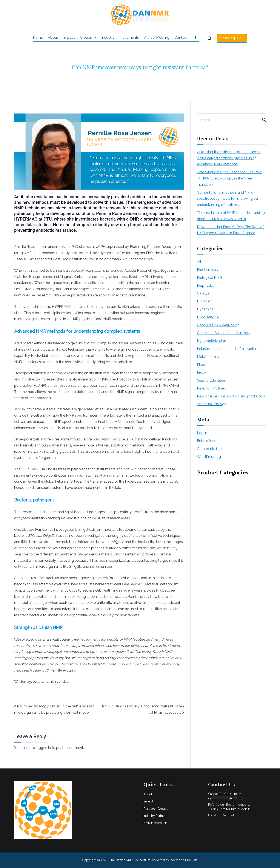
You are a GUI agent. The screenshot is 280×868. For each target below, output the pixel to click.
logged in (43, 748)
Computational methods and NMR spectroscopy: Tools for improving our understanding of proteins (228, 199)
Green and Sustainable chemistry (224, 333)
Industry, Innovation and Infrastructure (228, 349)
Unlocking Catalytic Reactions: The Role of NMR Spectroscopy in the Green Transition (229, 178)
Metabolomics (209, 357)
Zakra (174, 860)
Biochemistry (208, 270)
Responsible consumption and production (231, 396)
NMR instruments (155, 823)
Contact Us (222, 784)
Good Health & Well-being (218, 325)
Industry (108, 38)
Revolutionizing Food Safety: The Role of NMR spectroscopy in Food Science (230, 230)
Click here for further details (231, 809)
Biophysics (206, 286)
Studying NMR (232, 38)
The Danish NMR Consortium (130, 860)
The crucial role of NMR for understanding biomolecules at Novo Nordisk (231, 216)
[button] (94, 38)
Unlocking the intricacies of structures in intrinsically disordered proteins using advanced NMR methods (229, 158)
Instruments (129, 38)
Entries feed (207, 441)
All (199, 262)
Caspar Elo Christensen (226, 796)
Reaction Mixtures (212, 388)
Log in (202, 433)
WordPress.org (209, 457)
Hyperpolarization (212, 341)
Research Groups (156, 809)
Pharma (203, 365)
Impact (69, 38)
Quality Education (212, 380)
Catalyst (204, 293)
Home (38, 38)
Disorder (204, 301)
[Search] (262, 120)
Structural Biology (212, 404)
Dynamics (205, 309)
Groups (88, 38)
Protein (203, 372)
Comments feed (210, 449)
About (53, 38)
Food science (208, 317)
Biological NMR (209, 278)
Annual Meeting (157, 38)
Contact (181, 38)
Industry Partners (155, 816)
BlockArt (191, 860)
